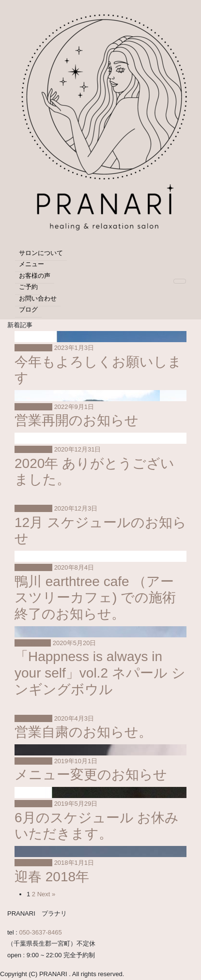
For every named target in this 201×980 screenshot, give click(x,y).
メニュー (31, 264)
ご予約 (28, 287)
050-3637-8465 (41, 932)
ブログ (28, 309)
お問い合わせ (38, 298)
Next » (46, 894)
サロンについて (41, 253)
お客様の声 (35, 276)
